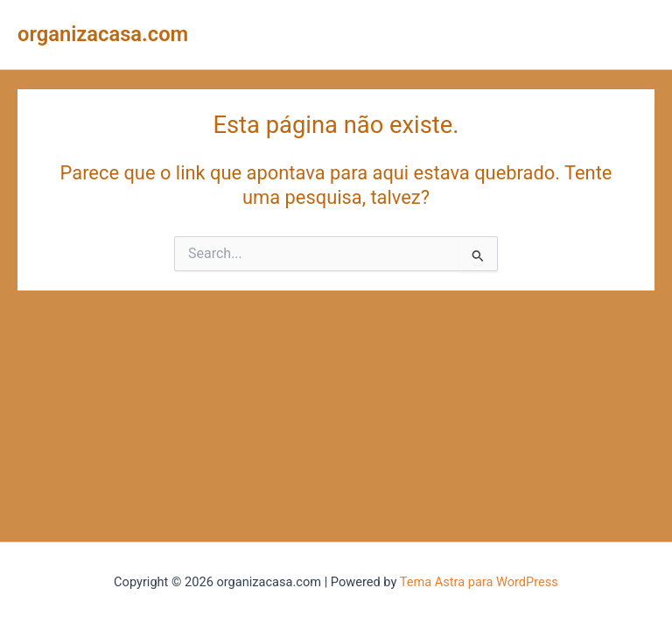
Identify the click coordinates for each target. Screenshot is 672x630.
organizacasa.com (103, 34)
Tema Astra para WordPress (479, 582)
